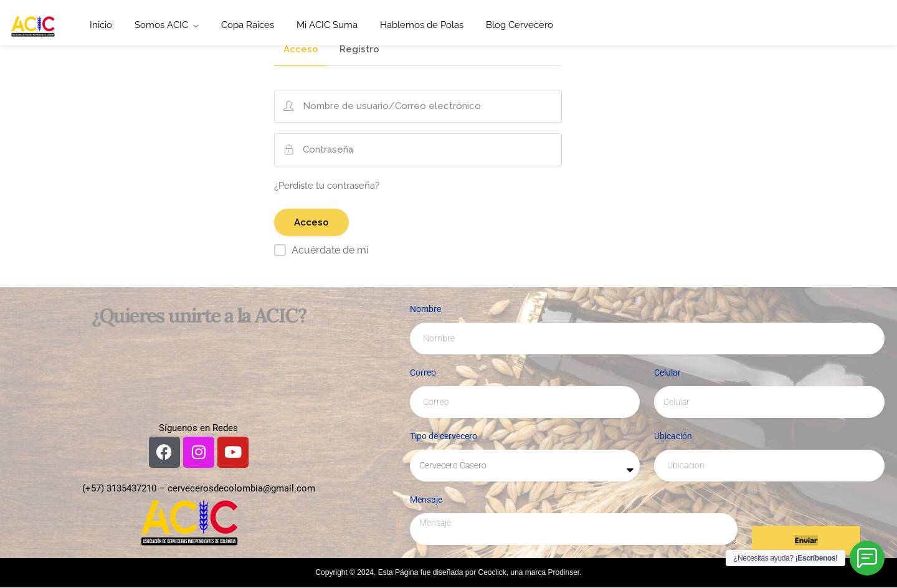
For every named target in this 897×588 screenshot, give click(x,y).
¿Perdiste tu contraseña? (327, 186)
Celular (667, 372)
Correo (423, 372)
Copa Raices (248, 25)
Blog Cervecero (520, 25)
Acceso (301, 50)
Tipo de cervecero (444, 436)
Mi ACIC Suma (327, 25)
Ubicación (673, 436)
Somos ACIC (161, 25)
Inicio (101, 25)
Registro (359, 50)
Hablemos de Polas (422, 25)
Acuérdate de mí (330, 250)
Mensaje (426, 500)
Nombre (425, 309)
